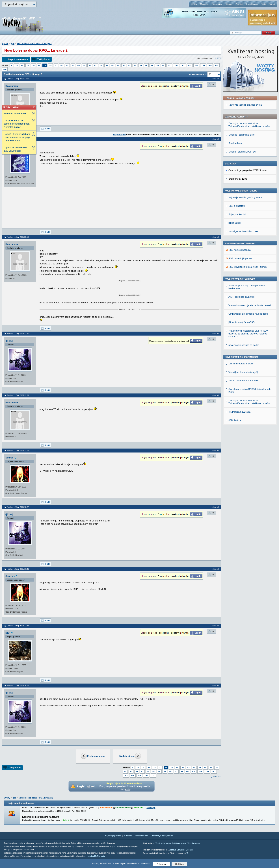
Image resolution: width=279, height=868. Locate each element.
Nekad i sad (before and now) (244, 381)
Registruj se (217, 4)
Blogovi (229, 4)
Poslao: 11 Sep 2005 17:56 (18, 79)
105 (203, 65)
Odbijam (179, 864)
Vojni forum (166, 843)
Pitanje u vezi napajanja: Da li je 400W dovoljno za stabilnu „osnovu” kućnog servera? (248, 334)
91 (118, 65)
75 (28, 65)
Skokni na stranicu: (197, 74)
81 (62, 65)
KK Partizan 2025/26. (240, 412)
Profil (47, 129)
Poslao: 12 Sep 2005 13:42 (18, 569)
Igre (12, 43)
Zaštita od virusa (179, 843)
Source (9, 458)
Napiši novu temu (18, 59)
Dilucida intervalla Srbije (241, 364)
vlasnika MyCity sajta (96, 856)
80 (56, 65)
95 (141, 65)
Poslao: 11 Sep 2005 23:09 (18, 395)
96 (146, 65)
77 (39, 65)
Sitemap (128, 836)
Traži (263, 4)
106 (210, 65)
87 (96, 65)
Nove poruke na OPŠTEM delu (241, 357)
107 (217, 65)
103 (190, 65)
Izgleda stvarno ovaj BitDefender (15, 149)
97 (152, 65)
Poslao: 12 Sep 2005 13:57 (18, 626)
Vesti (158, 843)
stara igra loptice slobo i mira (243, 231)
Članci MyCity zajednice (162, 836)
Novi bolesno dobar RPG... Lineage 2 (34, 43)
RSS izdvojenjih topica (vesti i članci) (248, 267)
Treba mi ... (16, 113)
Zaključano (43, 59)
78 (45, 65)
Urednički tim (142, 836)
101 (176, 65)
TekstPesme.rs (194, 843)
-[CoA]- (9, 341)
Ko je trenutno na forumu (21, 803)
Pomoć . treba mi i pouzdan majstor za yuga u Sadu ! (17, 137)
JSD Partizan (235, 420)
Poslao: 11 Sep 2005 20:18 (18, 237)
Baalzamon (12, 86)
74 (22, 65)
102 (183, 65)
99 (163, 65)
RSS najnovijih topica (240, 250)
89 (107, 65)
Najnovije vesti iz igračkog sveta (245, 105)
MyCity (194, 4)
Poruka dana (235, 143)
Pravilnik (239, 4)
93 (129, 65)
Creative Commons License (181, 850)
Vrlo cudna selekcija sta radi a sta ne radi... (251, 305)
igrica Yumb (235, 223)
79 (50, 65)
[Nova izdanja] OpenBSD (242, 322)
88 (101, 65)
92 (124, 65)
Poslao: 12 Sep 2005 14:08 (18, 685)
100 (169, 65)
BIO (7, 633)
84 (79, 65)
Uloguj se (204, 4)
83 (73, 65)
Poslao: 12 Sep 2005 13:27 (18, 507)
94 (135, 65)
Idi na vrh (217, 777)
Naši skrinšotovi (237, 206)
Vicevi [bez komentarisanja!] (243, 372)
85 (84, 65)
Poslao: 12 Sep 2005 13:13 (18, 450)
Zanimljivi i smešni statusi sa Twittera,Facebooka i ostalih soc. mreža (249, 125)
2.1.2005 (217, 58)
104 (196, 65)
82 (67, 65)
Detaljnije (151, 808)
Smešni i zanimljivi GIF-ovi (242, 152)
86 (90, 65)
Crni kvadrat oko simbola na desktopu (248, 314)
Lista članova (252, 4)
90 (112, 65)
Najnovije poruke (113, 836)
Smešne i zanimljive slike (242, 135)
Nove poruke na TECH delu (240, 279)
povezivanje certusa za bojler (244, 345)
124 (5, 69)
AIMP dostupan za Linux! (241, 297)
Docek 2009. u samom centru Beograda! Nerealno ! (17, 124)
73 (16, 65)
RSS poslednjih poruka (240, 258)
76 (33, 65)
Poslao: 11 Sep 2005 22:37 (18, 333)
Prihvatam (162, 864)
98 (157, 65)
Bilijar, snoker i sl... (238, 214)
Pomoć (272, 4)
